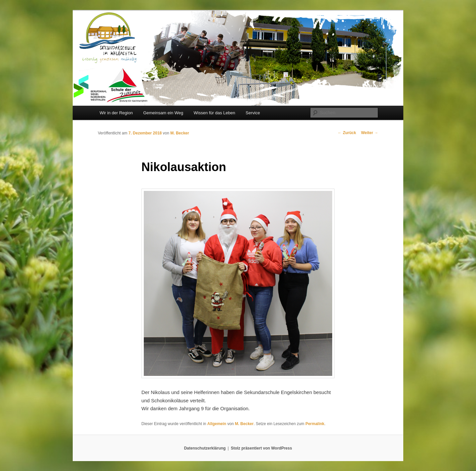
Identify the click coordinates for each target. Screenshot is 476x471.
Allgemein (217, 424)
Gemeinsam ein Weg (163, 113)
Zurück (347, 133)
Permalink (315, 424)
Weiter (370, 133)
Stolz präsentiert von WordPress (261, 448)
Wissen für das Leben (215, 113)
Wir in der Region (116, 113)
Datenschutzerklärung (205, 448)
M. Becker (180, 133)
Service (253, 113)
